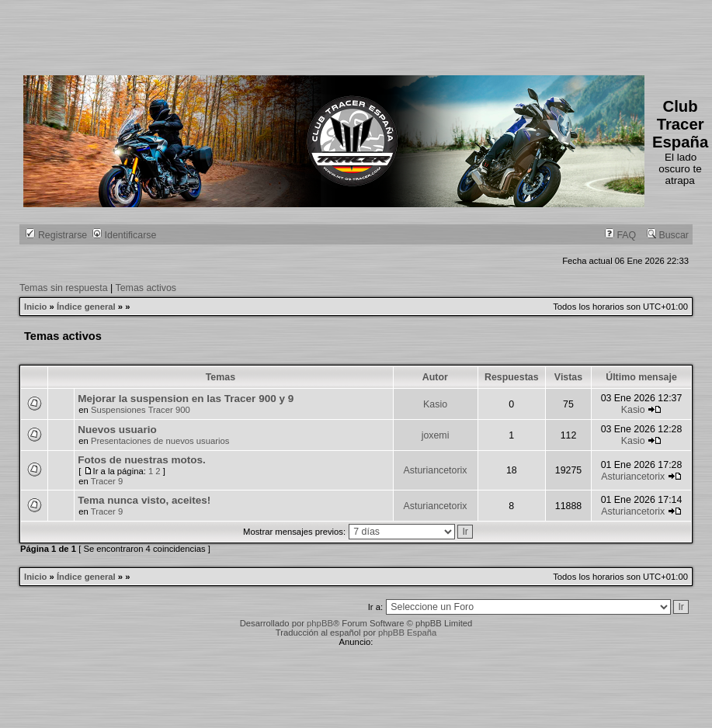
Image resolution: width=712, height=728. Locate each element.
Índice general (86, 307)
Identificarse (124, 235)
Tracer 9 (107, 481)
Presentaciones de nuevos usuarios (160, 441)
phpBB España (407, 633)
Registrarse (56, 235)
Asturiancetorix (436, 470)
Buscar (668, 235)
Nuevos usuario (117, 430)
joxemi (436, 435)
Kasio (435, 404)
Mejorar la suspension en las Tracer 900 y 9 (186, 399)
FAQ (620, 235)
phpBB (320, 623)
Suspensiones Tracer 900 (141, 410)
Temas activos (146, 288)
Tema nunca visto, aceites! (144, 500)
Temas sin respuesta (64, 288)
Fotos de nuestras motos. (141, 460)
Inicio (35, 307)
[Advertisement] (306, 35)
